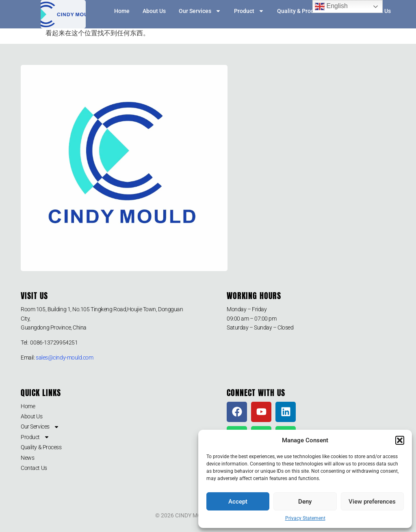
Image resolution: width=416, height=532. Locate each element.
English (331, 6)
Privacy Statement (305, 518)
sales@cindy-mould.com (65, 358)
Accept (238, 502)
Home (122, 11)
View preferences (372, 502)
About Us (154, 11)
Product (249, 11)
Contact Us (34, 468)
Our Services (200, 11)
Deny (305, 502)
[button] (400, 440)
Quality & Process (300, 11)
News (27, 458)
